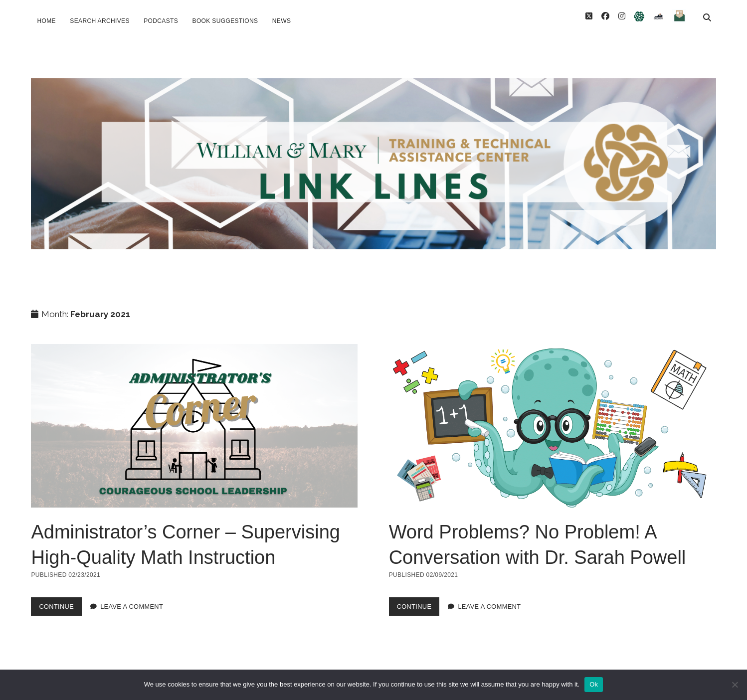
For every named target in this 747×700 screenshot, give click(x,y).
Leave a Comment (132, 594)
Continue (60, 596)
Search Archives (99, 21)
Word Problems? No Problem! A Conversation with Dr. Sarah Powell (552, 413)
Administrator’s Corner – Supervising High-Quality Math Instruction (194, 413)
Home (46, 21)
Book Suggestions (225, 21)
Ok (594, 684)
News (281, 21)
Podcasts (161, 21)
